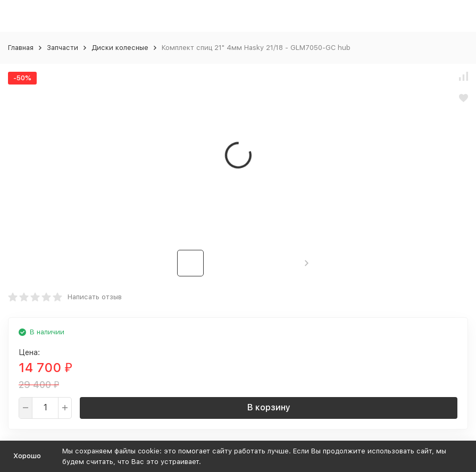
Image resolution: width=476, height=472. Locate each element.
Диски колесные (120, 48)
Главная (21, 48)
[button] (307, 263)
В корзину (269, 407)
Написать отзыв (95, 297)
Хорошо (27, 456)
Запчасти (62, 48)
